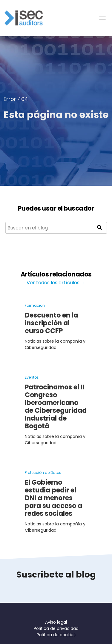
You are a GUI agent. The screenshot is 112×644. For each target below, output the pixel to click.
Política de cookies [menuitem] (56, 635)
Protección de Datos (43, 473)
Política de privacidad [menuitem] (56, 628)
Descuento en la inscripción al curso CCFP (51, 323)
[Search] (56, 228)
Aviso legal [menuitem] (56, 622)
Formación (35, 305)
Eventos (32, 377)
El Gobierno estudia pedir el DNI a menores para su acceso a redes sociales (53, 498)
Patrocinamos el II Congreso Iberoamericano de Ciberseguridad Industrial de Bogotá (56, 407)
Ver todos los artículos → (56, 283)
